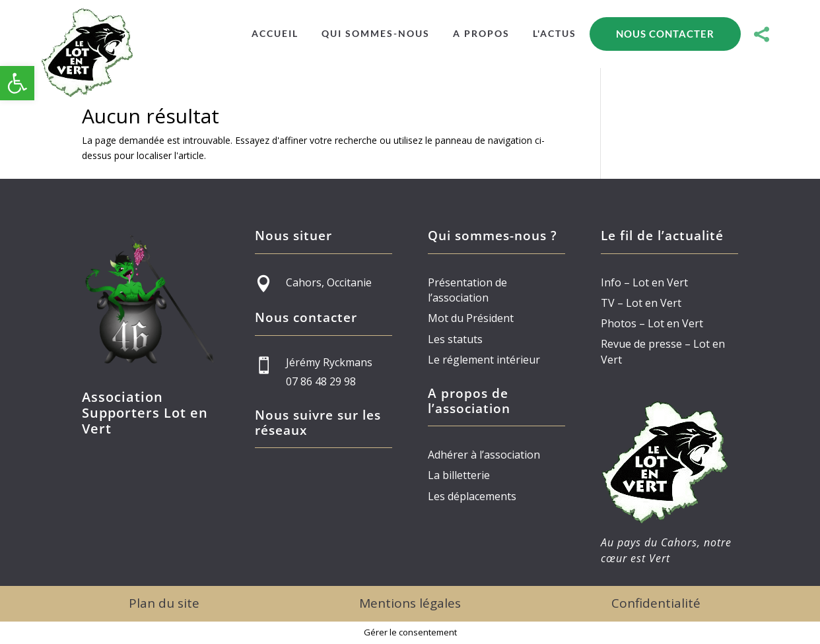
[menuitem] (275, 34)
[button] (17, 83)
